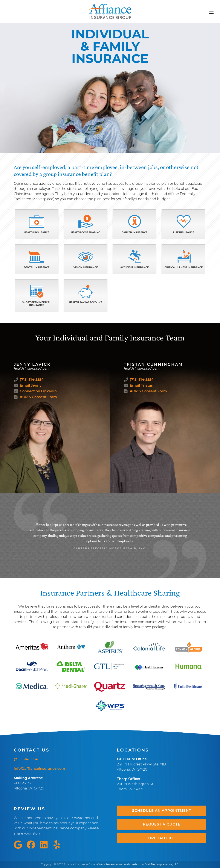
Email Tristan (142, 385)
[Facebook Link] (33, 848)
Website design (108, 864)
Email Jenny (31, 385)
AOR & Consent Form (38, 397)
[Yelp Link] (58, 848)
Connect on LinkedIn (38, 391)
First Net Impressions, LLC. (162, 864)
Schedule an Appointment (162, 811)
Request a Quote (162, 824)
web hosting (132, 864)
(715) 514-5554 (32, 380)
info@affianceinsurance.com (39, 769)
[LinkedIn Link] (46, 848)
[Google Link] (20, 848)
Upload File (162, 838)
